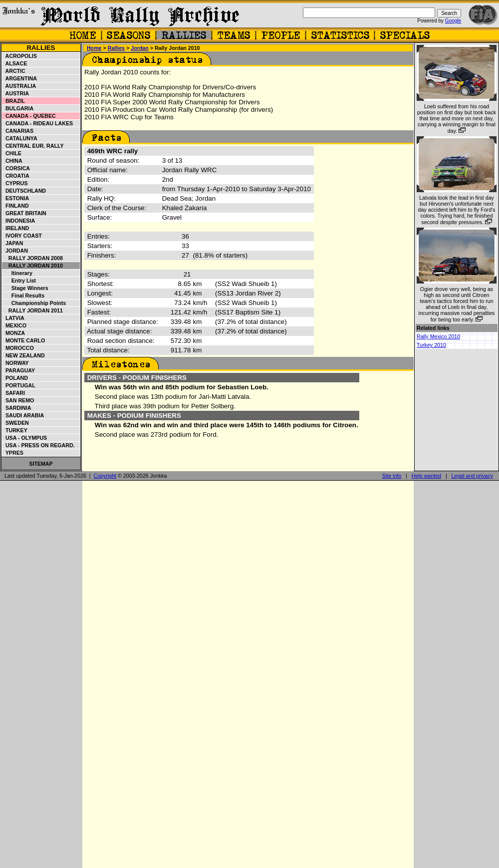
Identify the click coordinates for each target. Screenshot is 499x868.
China (12, 161)
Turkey (15, 430)
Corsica (16, 168)
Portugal (19, 385)
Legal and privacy (473, 476)
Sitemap (41, 464)
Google (453, 21)
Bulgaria (18, 108)
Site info (392, 476)
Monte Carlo (24, 340)
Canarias (18, 131)
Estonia (16, 198)
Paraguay (19, 370)
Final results (23, 295)
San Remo (18, 400)
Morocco (18, 348)
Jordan (15, 251)
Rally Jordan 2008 (33, 258)
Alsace (15, 63)
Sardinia (17, 408)
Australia (19, 86)
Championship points (34, 303)
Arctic (14, 71)
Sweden (16, 423)
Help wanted (426, 476)
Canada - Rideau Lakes (38, 123)
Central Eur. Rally (33, 146)
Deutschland (24, 191)
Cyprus (15, 183)
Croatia (16, 176)
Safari (14, 393)
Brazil (14, 101)
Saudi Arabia (23, 415)
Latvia (13, 318)
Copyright (105, 476)
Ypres (13, 453)
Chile (12, 153)
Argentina (20, 78)
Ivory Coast (22, 236)
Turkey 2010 (431, 345)
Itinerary (17, 273)
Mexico (14, 325)
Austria (16, 93)
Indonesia (19, 221)
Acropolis (20, 56)
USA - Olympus (25, 438)
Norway (16, 363)
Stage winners (25, 288)
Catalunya (20, 138)
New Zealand (24, 355)
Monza (14, 333)
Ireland (16, 228)
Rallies (41, 48)
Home (94, 48)
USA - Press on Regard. (39, 445)
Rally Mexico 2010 (438, 336)
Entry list (19, 281)
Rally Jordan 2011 (33, 310)
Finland (16, 206)
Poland (15, 378)
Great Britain (24, 213)
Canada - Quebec (29, 116)
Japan (13, 243)
